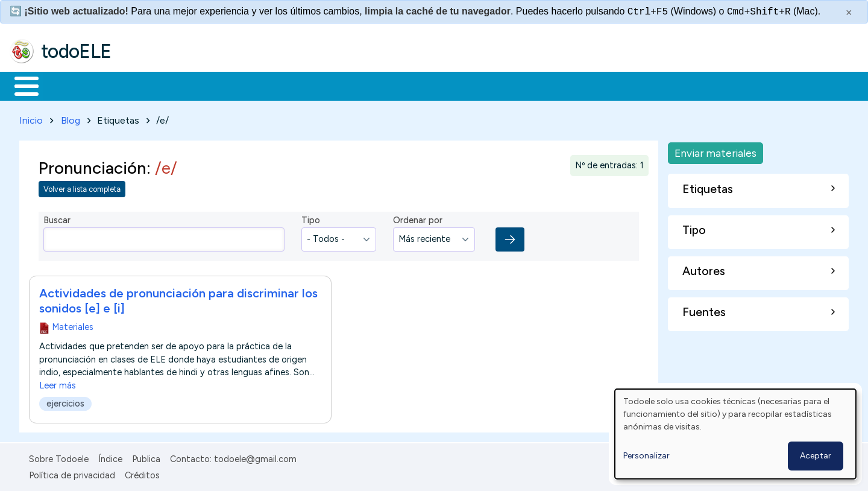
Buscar (495, 85)
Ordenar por (418, 218)
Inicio (20, 85)
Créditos (142, 473)
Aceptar (816, 456)
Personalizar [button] (646, 456)
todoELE (76, 51)
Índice (110, 457)
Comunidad (441, 85)
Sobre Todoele (59, 457)
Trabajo (217, 85)
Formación (145, 85)
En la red (285, 85)
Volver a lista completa (82, 187)
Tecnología (360, 85)
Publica (146, 457)
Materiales (68, 85)
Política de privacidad (72, 473)
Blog (71, 118)
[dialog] (735, 434)
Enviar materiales (715, 150)
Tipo (311, 218)
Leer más (58, 383)
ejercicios (65, 401)
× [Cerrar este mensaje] (849, 13)
